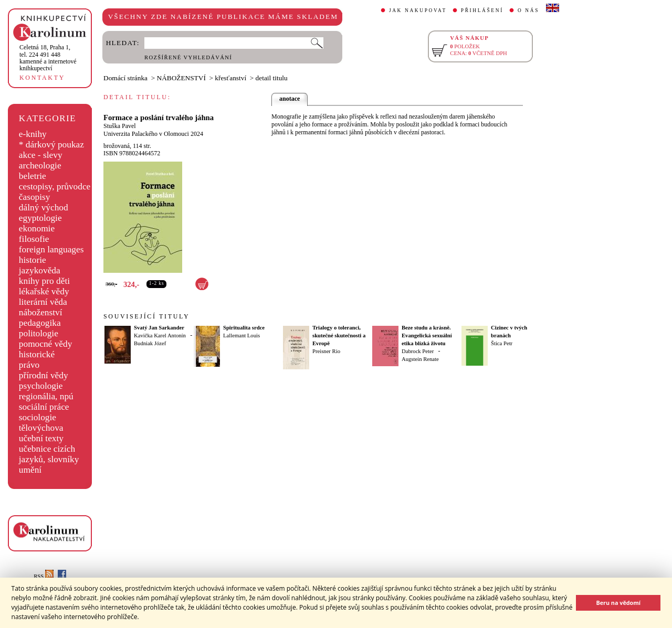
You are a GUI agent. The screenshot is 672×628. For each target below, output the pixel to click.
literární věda (43, 302)
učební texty (41, 438)
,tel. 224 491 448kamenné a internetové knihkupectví (48, 58)
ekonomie (37, 228)
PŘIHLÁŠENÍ (482, 10)
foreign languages (51, 249)
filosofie (34, 239)
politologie (39, 333)
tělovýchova (41, 428)
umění (30, 470)
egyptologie (40, 218)
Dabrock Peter (418, 351)
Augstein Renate (420, 359)
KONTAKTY (42, 78)
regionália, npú (46, 396)
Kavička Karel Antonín (160, 336)
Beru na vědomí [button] (618, 603)
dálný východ (44, 207)
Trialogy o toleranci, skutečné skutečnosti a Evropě (339, 336)
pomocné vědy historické (46, 349)
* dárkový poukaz (51, 145)
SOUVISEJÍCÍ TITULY (146, 316)
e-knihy (33, 134)
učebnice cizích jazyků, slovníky (49, 454)
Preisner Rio (326, 351)
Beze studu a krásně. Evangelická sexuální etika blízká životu (427, 336)
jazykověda (40, 270)
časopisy (35, 197)
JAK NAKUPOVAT (418, 10)
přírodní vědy (44, 375)
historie (33, 260)
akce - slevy (41, 155)
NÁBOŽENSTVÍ (181, 78)
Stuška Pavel (120, 126)
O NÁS (528, 10)
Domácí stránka (125, 78)
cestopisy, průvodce (55, 187)
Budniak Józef (150, 343)
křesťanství (230, 78)
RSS (44, 576)
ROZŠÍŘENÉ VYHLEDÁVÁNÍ (188, 57)
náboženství (41, 312)
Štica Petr (502, 343)
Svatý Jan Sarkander (159, 328)
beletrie (33, 176)
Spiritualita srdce (244, 328)
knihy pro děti (44, 281)
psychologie (41, 386)
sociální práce (44, 407)
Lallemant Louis (241, 336)
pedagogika (40, 323)
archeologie (40, 166)
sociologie (38, 417)
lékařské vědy (44, 291)
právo (29, 365)
